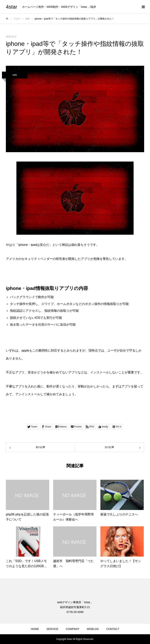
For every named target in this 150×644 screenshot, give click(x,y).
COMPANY (73, 629)
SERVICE (52, 629)
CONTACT (113, 629)
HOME (35, 629)
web (15, 75)
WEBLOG (93, 629)
